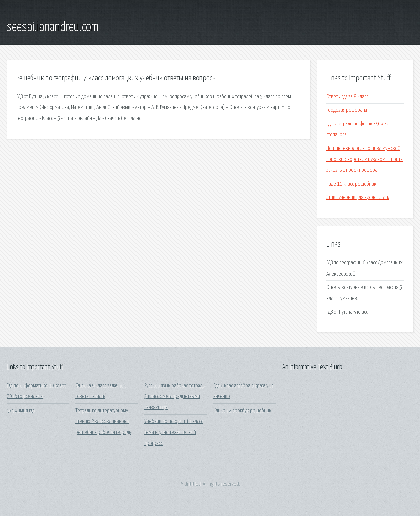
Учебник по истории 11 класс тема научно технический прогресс (174, 433)
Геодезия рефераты (347, 110)
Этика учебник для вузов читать (358, 198)
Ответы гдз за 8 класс (347, 97)
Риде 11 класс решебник (351, 184)
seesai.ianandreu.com (53, 27)
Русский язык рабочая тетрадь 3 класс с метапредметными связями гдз (174, 397)
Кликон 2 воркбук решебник (242, 411)
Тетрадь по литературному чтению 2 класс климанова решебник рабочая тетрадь (103, 422)
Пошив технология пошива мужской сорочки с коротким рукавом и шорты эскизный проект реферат (365, 160)
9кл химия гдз (21, 411)
